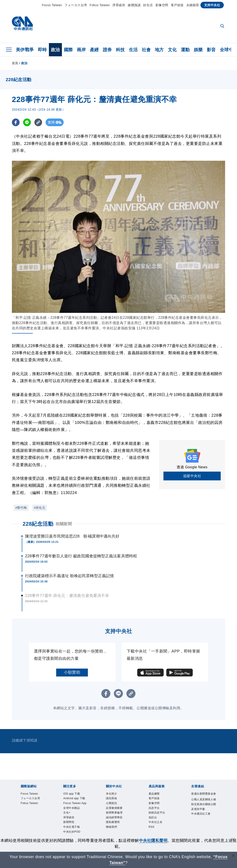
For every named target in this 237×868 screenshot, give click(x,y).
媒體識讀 (134, 5)
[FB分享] (16, 122)
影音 (211, 50)
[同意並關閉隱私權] (233, 840)
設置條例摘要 (118, 812)
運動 (185, 50)
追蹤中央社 (192, 476)
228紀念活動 (38, 524)
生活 (133, 50)
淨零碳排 (119, 5)
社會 (146, 50)
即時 (42, 50)
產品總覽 (157, 794)
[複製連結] (38, 122)
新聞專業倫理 (118, 818)
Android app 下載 (74, 803)
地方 (159, 50)
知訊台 (155, 824)
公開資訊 (114, 806)
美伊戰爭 (25, 50)
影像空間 (162, 5)
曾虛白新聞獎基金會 (203, 797)
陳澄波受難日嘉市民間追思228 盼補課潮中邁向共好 (72, 536)
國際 (68, 50)
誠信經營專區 (118, 824)
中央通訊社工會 (203, 833)
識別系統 (114, 800)
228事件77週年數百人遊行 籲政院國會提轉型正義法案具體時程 (81, 556)
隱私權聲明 (116, 830)
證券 (107, 50)
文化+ (69, 830)
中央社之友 (159, 830)
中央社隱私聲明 (153, 841)
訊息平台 (157, 812)
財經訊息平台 (161, 818)
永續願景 (193, 5)
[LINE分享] (27, 122)
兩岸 (81, 50)
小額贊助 (72, 672)
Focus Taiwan (52, 5)
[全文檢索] (223, 26)
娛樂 (198, 50)
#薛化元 (40, 508)
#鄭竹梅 (21, 508)
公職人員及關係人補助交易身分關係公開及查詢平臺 (203, 815)
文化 (172, 50)
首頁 (15, 63)
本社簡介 (114, 794)
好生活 (148, 5)
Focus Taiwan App (74, 815)
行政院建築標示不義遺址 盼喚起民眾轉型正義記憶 (69, 576)
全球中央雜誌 (75, 824)
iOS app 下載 (75, 794)
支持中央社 (212, 5)
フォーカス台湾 (76, 5)
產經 (94, 50)
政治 (55, 50)
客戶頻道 (177, 5)
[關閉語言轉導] (233, 856)
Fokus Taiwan (100, 5)
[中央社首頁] (22, 25)
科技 (120, 50)
